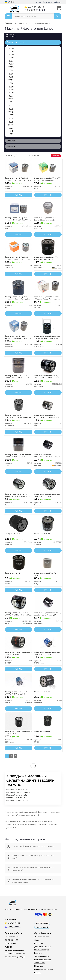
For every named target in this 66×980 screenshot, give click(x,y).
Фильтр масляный (13, 573)
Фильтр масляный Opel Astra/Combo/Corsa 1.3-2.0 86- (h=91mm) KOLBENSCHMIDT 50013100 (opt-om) (18, 337)
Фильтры (56, 156)
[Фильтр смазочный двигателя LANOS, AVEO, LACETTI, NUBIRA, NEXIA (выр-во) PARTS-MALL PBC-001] (48, 642)
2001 (11, 96)
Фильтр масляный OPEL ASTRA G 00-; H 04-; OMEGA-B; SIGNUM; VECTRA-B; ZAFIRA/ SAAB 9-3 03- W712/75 (48, 179)
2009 (11, 122)
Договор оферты (42, 956)
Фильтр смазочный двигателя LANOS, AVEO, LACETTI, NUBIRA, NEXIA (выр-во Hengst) (19, 456)
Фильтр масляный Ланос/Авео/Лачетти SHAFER (18, 653)
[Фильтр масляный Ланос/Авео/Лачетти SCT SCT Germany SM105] (19, 721)
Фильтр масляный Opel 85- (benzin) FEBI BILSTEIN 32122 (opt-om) (46, 258)
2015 (11, 74)
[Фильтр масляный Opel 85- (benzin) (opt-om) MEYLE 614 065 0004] (19, 207)
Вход (57, 2)
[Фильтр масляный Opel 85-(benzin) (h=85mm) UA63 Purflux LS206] (19, 286)
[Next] (15, 756)
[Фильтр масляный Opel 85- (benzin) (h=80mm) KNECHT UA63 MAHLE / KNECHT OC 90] (19, 247)
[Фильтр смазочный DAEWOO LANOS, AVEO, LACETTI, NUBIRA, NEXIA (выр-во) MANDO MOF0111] (19, 681)
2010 (11, 58)
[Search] (58, 16)
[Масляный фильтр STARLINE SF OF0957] (48, 523)
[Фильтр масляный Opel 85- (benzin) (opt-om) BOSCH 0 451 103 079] (19, 168)
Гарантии (38, 953)
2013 (11, 67)
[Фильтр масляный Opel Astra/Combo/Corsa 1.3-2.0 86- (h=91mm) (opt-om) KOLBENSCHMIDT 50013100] (19, 326)
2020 (11, 52)
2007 (11, 115)
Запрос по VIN (42, 927)
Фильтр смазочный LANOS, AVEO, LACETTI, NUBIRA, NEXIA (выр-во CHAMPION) (47, 377)
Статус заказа (42, 937)
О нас (38, 2)
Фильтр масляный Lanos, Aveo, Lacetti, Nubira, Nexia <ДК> (47, 614)
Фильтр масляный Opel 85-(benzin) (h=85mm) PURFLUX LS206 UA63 (17, 298)
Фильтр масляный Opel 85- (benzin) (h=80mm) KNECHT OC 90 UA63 (18, 258)
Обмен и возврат (42, 950)
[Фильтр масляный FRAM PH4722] (48, 721)
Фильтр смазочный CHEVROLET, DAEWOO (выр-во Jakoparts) (48, 456)
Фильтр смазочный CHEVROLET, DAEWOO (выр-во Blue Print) (18, 416)
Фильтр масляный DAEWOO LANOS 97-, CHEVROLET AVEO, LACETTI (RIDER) (18, 614)
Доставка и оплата (43, 947)
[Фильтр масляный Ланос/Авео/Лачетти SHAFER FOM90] (19, 642)
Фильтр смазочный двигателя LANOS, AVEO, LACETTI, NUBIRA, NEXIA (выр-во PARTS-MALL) (48, 653)
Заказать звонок (42, 924)
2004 (11, 106)
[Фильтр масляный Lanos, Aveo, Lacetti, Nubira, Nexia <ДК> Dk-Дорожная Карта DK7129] (48, 602)
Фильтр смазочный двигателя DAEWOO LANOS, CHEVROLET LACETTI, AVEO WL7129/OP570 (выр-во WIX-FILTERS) (48, 337)
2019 (11, 87)
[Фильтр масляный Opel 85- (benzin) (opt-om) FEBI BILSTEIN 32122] (48, 247)
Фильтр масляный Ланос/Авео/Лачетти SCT (18, 732)
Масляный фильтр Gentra (17, 790)
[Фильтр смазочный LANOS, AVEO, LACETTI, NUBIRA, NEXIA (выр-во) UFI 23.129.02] (48, 405)
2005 (11, 109)
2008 (11, 119)
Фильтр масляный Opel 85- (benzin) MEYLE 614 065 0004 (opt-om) (17, 219)
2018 (11, 84)
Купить (19, 195)
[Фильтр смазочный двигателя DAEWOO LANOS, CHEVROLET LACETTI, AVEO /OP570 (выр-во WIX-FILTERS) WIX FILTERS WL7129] (48, 326)
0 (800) (35, 10)
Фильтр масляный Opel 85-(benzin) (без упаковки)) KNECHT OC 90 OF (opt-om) (46, 219)
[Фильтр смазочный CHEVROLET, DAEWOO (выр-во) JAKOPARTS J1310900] (48, 444)
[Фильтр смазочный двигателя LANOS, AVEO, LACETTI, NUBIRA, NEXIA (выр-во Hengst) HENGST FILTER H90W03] (19, 444)
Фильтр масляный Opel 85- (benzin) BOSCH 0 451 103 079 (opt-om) (18, 179)
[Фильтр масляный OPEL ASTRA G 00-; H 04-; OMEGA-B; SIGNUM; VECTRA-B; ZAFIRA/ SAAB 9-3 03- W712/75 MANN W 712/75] (48, 168)
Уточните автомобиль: (11, 35)
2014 (11, 71)
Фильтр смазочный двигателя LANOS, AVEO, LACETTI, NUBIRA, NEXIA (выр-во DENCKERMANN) (47, 495)
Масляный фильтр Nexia (17, 798)
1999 (11, 134)
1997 (11, 128)
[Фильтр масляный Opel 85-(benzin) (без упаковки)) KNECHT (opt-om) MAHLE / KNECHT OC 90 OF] (48, 207)
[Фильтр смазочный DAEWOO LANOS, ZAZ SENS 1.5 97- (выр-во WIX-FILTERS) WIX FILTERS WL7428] (19, 365)
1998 (11, 131)
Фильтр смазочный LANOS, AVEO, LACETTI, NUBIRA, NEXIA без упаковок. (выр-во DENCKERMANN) (18, 495)
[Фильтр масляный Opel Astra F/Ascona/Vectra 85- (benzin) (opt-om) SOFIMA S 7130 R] (48, 286)
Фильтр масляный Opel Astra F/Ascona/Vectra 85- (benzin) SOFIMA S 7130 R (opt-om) (47, 298)
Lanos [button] (11, 146)
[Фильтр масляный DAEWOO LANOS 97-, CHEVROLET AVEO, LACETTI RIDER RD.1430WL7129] (19, 602)
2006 (11, 112)
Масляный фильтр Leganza (18, 792)
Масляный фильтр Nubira (17, 800)
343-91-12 (34, 7)
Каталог (38, 973)
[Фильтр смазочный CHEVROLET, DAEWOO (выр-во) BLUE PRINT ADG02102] (19, 405)
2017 (11, 80)
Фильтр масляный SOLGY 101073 (45, 574)
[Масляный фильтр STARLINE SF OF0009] (19, 523)
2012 (11, 64)
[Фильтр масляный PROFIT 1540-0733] (19, 563)
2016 (11, 77)
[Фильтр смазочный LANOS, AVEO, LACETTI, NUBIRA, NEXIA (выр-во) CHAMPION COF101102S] (48, 365)
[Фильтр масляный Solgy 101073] (48, 563)
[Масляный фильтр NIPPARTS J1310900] (48, 681)
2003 (11, 102)
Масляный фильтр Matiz (17, 795)
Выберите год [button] (15, 42)
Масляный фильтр (13, 534)
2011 (11, 61)
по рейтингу (11, 156)
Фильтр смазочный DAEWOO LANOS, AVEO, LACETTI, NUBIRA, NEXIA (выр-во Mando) (18, 693)
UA (8, 2)
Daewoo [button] (12, 141)
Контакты (48, 2)
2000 (11, 93)
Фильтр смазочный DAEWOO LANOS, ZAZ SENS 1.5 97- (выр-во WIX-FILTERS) (19, 377)
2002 (11, 99)
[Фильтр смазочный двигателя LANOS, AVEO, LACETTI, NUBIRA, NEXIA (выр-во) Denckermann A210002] (48, 484)
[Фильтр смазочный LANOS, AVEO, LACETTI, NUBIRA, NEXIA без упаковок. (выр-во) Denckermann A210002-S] (19, 484)
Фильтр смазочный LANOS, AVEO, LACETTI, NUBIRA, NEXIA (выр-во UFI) (47, 416)
